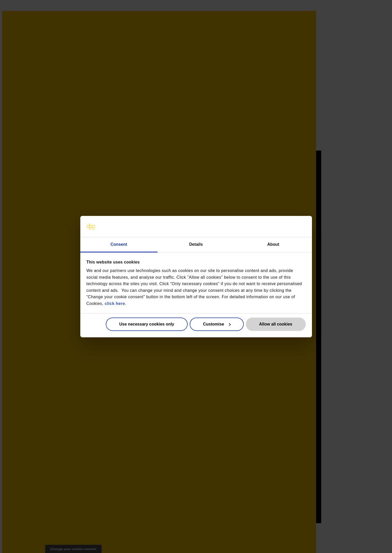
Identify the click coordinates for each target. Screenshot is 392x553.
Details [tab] (196, 244)
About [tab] (273, 244)
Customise (217, 324)
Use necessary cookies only (147, 324)
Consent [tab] (119, 244)
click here (115, 304)
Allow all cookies (276, 324)
